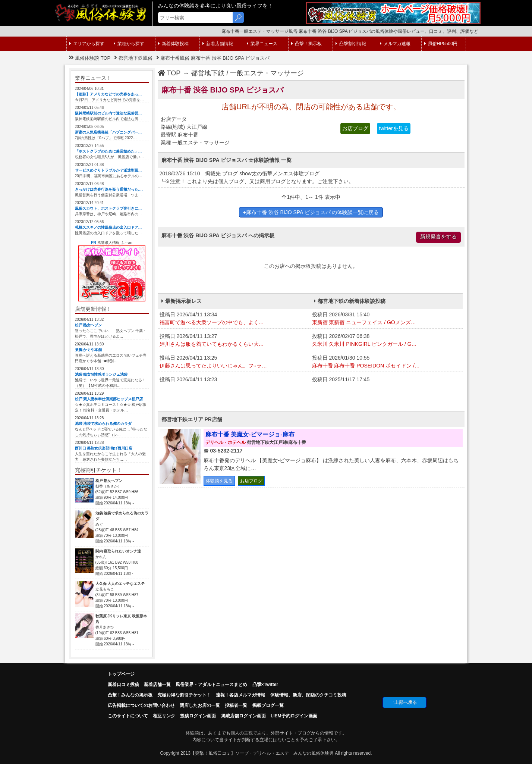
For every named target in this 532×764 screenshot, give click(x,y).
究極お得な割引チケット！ (184, 695)
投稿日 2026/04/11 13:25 (234, 362)
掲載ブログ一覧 (268, 705)
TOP (169, 73)
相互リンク (164, 716)
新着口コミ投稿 (123, 685)
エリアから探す (87, 44)
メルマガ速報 (395, 44)
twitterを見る (394, 128)
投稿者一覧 (236, 705)
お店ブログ (355, 128)
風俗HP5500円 (441, 44)
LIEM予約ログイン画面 (294, 716)
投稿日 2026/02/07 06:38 (386, 341)
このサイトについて (128, 716)
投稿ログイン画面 (198, 716)
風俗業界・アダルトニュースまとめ (211, 685)
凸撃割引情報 (351, 44)
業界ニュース (262, 44)
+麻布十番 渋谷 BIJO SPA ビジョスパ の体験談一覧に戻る (311, 212)
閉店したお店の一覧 (200, 705)
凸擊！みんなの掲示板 (130, 695)
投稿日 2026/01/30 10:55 (386, 362)
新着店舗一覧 (157, 685)
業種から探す (129, 44)
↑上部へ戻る (404, 702)
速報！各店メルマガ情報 (240, 695)
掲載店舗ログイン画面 (243, 716)
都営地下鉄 (208, 73)
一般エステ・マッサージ (267, 73)
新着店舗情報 (218, 44)
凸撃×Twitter (265, 685)
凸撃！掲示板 (306, 44)
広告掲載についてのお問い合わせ (141, 705)
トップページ (121, 674)
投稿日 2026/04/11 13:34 (234, 319)
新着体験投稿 (173, 44)
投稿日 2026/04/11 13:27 (234, 341)
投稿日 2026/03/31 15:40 (386, 319)
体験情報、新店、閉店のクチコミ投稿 (308, 695)
